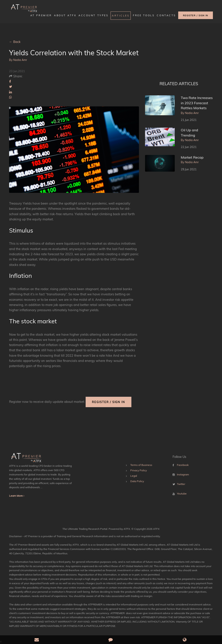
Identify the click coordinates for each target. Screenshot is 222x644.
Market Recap (192, 157)
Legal (134, 476)
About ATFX (65, 15)
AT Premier (41, 15)
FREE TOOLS (144, 15)
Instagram (183, 474)
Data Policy (137, 481)
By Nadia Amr (18, 60)
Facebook (183, 465)
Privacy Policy (139, 470)
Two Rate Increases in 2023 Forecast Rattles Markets (197, 103)
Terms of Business (141, 465)
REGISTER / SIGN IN (196, 15)
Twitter (181, 484)
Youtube (182, 494)
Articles (121, 16)
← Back (15, 42)
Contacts (166, 15)
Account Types (93, 15)
